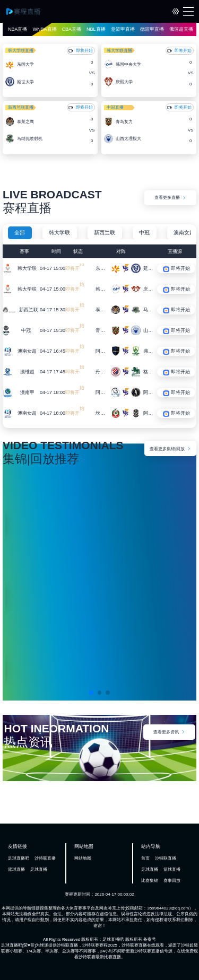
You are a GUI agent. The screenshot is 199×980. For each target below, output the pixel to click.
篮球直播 (16, 869)
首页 (145, 858)
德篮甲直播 (152, 29)
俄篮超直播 (181, 29)
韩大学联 (59, 233)
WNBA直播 (45, 29)
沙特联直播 (45, 858)
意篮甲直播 (123, 29)
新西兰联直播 (21, 107)
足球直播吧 (19, 858)
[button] (91, 693)
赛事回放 (172, 881)
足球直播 (39, 869)
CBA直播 (72, 29)
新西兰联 (105, 233)
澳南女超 (184, 233)
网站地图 (83, 858)
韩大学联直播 (21, 51)
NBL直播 (96, 29)
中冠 (144, 233)
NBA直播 (18, 29)
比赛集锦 (150, 881)
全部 (20, 233)
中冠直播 (115, 107)
